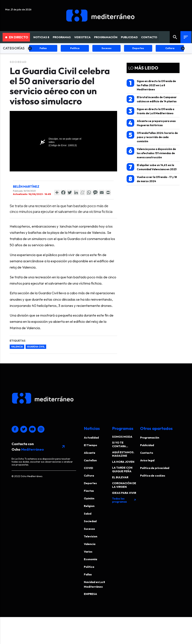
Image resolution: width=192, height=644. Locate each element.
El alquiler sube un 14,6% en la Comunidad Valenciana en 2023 (152, 167)
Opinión (89, 498)
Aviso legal (147, 460)
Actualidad (91, 438)
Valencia (90, 544)
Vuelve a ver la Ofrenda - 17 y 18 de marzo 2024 (152, 179)
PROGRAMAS (62, 37)
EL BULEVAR (120, 477)
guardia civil (36, 347)
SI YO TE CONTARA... (120, 444)
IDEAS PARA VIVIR (124, 493)
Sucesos (89, 529)
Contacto (147, 453)
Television (91, 536)
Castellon (90, 460)
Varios (88, 552)
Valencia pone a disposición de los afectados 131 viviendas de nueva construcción (151, 153)
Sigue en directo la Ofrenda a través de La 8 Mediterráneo (150, 111)
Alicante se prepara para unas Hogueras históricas (151, 123)
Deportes (90, 483)
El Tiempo (90, 445)
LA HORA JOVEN (123, 462)
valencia (17, 347)
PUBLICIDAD (129, 37)
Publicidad (147, 445)
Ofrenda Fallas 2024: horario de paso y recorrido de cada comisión (152, 137)
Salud (88, 514)
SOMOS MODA (122, 437)
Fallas (88, 574)
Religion (89, 506)
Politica (89, 567)
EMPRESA (90, 594)
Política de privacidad (155, 468)
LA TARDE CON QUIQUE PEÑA (122, 469)
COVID (88, 468)
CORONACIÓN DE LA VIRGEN (124, 485)
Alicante (90, 453)
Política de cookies (153, 476)
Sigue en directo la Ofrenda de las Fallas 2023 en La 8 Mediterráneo (151, 85)
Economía (90, 559)
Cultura (89, 476)
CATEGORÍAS (14, 48)
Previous (30, 48)
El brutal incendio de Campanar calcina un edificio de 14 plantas (152, 99)
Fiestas (89, 491)
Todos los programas (124, 500)
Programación (150, 438)
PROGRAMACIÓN (106, 37)
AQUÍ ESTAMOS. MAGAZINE (123, 454)
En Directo (17, 37)
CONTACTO (149, 37)
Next (183, 48)
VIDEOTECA (82, 37)
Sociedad (18, 62)
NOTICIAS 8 (41, 37)
